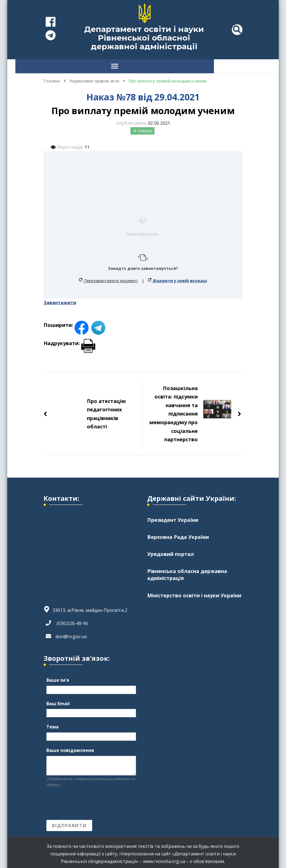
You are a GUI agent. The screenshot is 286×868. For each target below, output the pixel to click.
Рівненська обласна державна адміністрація (187, 572)
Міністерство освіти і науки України (194, 593)
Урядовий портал (171, 551)
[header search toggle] (237, 30)
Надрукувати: (69, 340)
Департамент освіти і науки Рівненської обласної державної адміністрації (144, 38)
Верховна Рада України (178, 534)
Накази (145, 128)
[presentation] (89, 801)
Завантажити (60, 300)
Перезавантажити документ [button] (109, 278)
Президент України (173, 517)
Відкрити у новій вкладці (177, 278)
